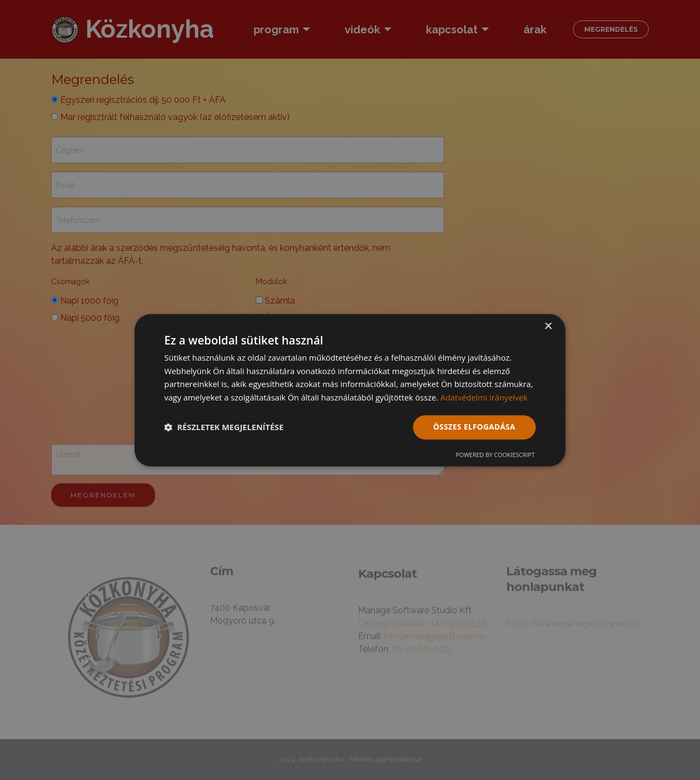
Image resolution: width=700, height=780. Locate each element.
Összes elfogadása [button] (474, 427)
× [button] (548, 326)
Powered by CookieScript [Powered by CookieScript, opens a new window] (495, 455)
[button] (224, 427)
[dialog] (350, 390)
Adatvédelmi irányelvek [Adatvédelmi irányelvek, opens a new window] (484, 398)
